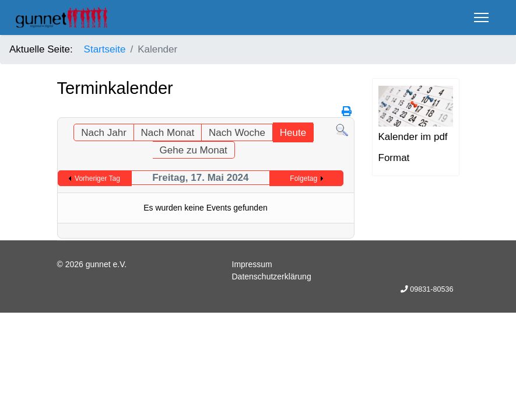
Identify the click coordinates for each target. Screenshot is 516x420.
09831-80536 (431, 289)
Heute (293, 133)
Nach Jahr (103, 133)
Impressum (252, 264)
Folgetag (303, 178)
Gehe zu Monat (194, 150)
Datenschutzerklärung (272, 276)
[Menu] (481, 17)
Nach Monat (168, 133)
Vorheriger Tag (97, 178)
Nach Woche (237, 133)
